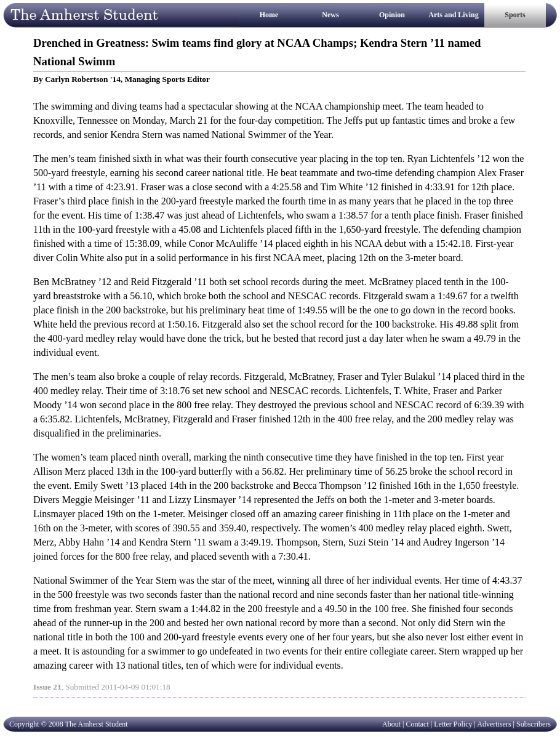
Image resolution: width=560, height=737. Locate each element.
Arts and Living (453, 15)
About (391, 724)
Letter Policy (453, 724)
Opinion (392, 15)
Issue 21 (47, 687)
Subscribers (534, 724)
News (330, 15)
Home (269, 15)
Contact (417, 724)
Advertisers (494, 724)
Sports (515, 15)
